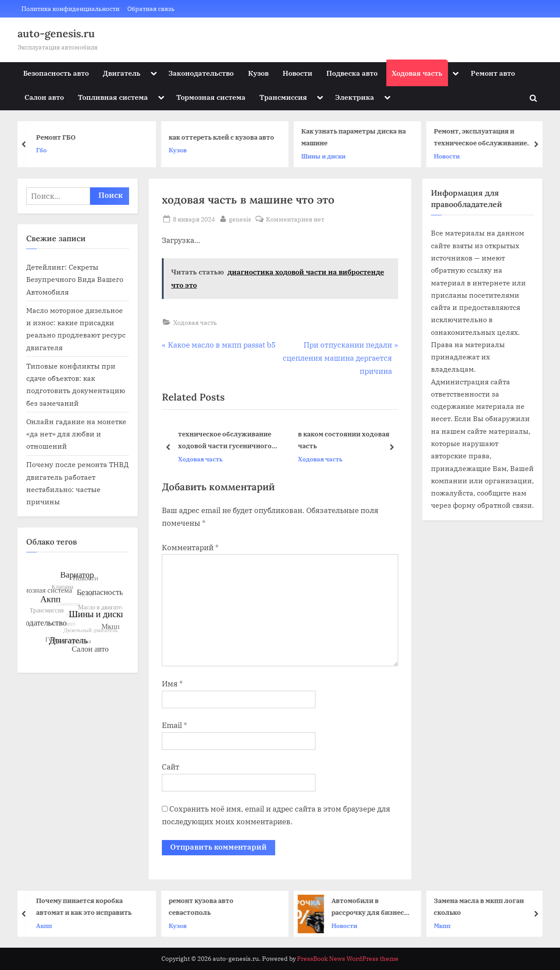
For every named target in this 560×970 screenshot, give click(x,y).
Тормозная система (211, 97)
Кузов (258, 73)
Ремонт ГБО (58, 137)
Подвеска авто (352, 73)
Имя (172, 684)
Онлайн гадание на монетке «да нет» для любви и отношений (76, 434)
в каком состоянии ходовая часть (344, 440)
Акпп (47, 925)
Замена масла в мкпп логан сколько (482, 906)
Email (175, 725)
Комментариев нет (295, 219)
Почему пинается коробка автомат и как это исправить (87, 906)
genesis (240, 218)
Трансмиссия (283, 97)
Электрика (355, 97)
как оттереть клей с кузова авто (224, 137)
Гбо (44, 150)
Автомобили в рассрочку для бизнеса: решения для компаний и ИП (373, 907)
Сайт (171, 767)
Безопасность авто (56, 73)
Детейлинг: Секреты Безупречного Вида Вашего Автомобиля (75, 279)
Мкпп (445, 925)
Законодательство (201, 73)
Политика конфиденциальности (70, 9)
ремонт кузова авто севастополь (204, 906)
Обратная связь (151, 9)
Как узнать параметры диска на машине (356, 137)
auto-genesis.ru (56, 33)
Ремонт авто (493, 73)
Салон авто (44, 97)
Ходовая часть (417, 73)
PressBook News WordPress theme (348, 959)
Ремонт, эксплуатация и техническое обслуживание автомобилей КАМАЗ (483, 138)
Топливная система (113, 97)
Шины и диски (326, 156)
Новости (297, 73)
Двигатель (122, 73)
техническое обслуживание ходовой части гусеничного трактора (225, 441)
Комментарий (190, 548)
